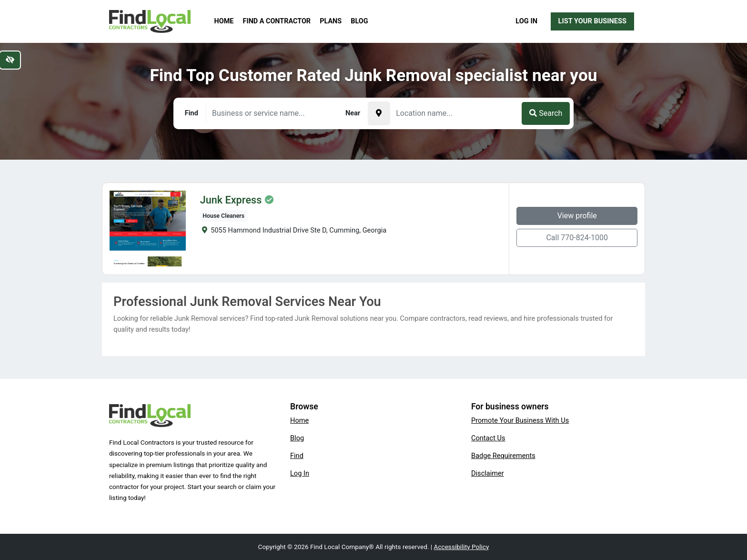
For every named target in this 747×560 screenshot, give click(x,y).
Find (297, 456)
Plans (331, 21)
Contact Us (488, 438)
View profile (577, 216)
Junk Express (231, 200)
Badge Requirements (503, 456)
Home (224, 21)
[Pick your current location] (379, 113)
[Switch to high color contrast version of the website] (10, 60)
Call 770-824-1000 (577, 238)
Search (546, 113)
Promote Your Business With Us (520, 420)
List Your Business (592, 21)
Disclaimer (488, 473)
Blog (359, 21)
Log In (526, 21)
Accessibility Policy (462, 547)
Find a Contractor (277, 21)
